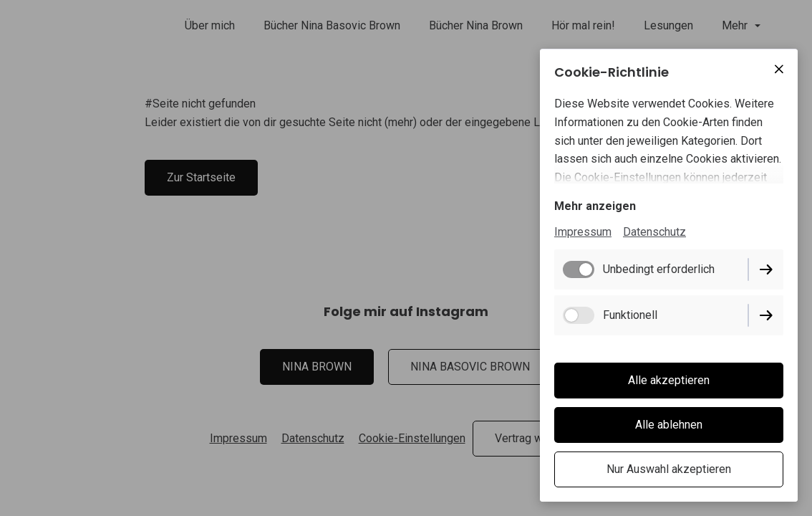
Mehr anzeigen (595, 206)
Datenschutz (654, 232)
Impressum (583, 232)
